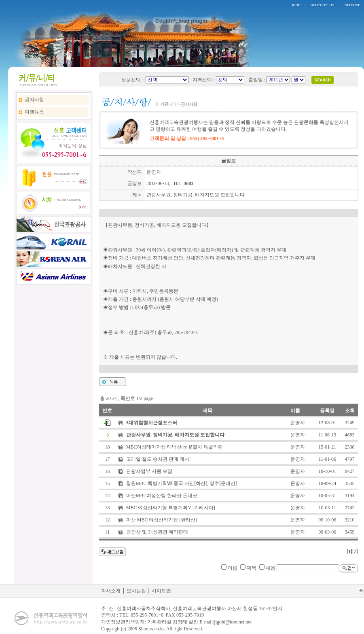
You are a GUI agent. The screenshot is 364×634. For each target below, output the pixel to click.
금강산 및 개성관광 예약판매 (157, 532)
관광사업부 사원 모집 (149, 471)
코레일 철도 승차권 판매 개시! (159, 459)
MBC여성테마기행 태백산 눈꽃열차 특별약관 (175, 447)
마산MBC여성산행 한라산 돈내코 (162, 496)
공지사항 (34, 100)
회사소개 (111, 591)
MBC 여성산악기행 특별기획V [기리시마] (171, 508)
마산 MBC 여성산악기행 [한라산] (162, 520)
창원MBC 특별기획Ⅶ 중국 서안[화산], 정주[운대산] (182, 483)
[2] (355, 551)
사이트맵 (161, 591)
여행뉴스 (34, 112)
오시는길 (136, 591)
